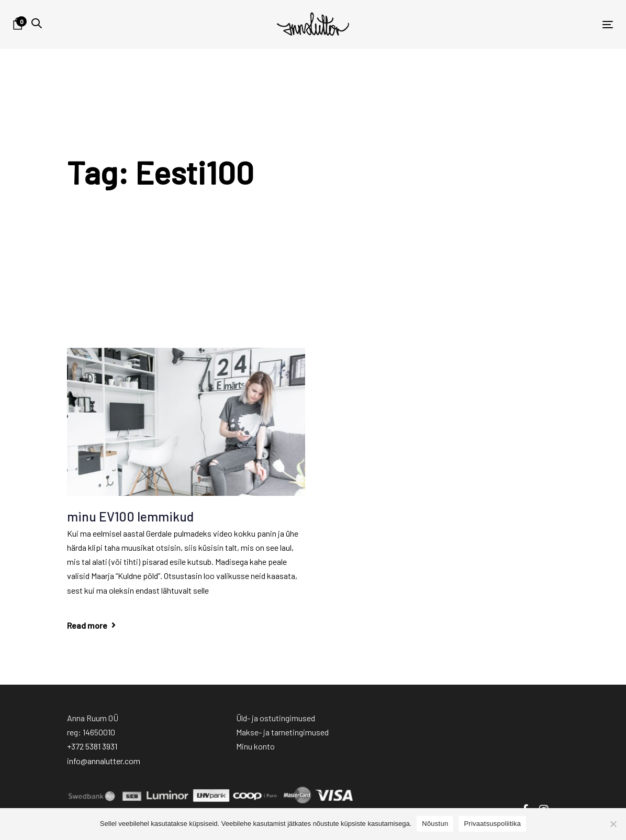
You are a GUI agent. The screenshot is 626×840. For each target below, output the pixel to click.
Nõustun (435, 824)
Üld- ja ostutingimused (276, 718)
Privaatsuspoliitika (492, 824)
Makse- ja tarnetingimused (282, 732)
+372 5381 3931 (92, 746)
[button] (37, 23)
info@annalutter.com (104, 761)
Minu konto (255, 746)
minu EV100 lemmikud (130, 516)
